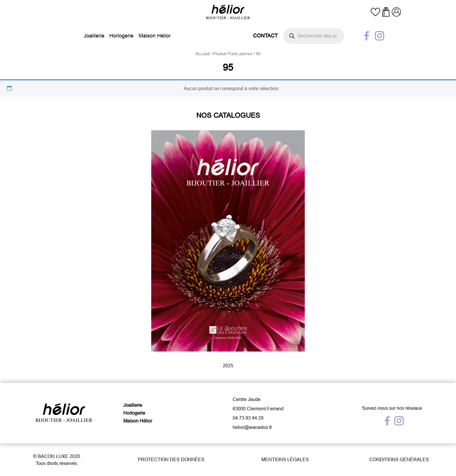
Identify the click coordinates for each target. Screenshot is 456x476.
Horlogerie (121, 36)
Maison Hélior (155, 36)
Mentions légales (285, 459)
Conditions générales (399, 459)
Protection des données (171, 459)
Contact (265, 36)
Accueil (202, 54)
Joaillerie (94, 36)
